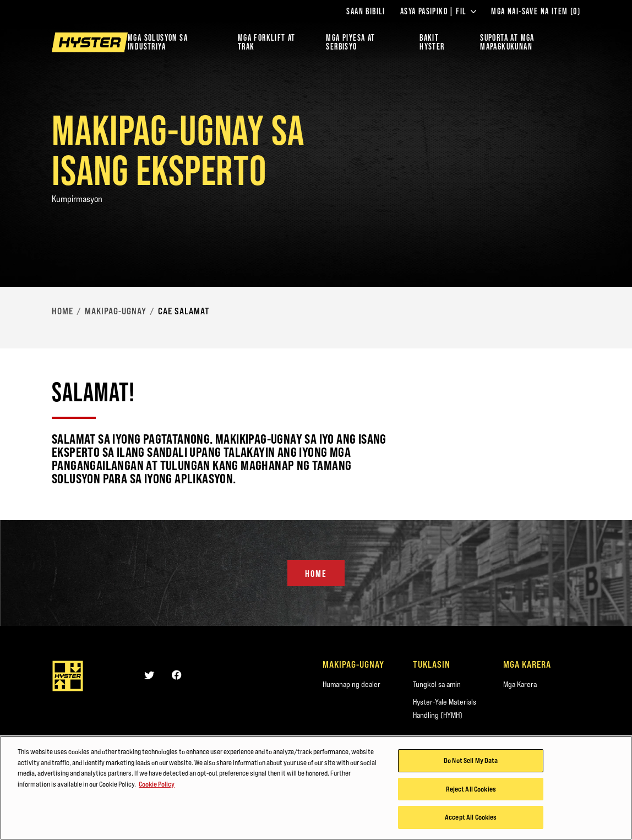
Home (62, 311)
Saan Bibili (366, 12)
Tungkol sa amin (437, 684)
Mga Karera (520, 684)
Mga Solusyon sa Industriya (158, 42)
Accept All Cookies (471, 825)
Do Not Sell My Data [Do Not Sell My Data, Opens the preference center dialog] (471, 768)
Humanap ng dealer (352, 684)
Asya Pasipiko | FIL (438, 12)
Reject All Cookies (471, 797)
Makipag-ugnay (116, 311)
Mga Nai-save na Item (536, 12)
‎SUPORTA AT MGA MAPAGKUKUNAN (507, 42)
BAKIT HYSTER (432, 42)
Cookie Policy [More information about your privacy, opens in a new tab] (157, 792)
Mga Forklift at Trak (267, 42)
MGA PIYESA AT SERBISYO (350, 42)
